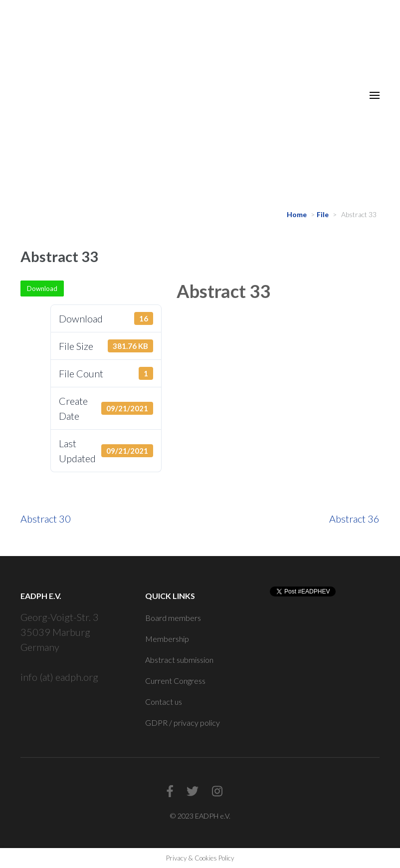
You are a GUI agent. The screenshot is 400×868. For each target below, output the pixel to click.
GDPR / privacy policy (183, 723)
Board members (173, 618)
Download (42, 289)
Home (297, 214)
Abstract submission (179, 660)
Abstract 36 (354, 519)
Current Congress (175, 681)
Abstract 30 (46, 519)
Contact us (164, 702)
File (323, 214)
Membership (167, 639)
